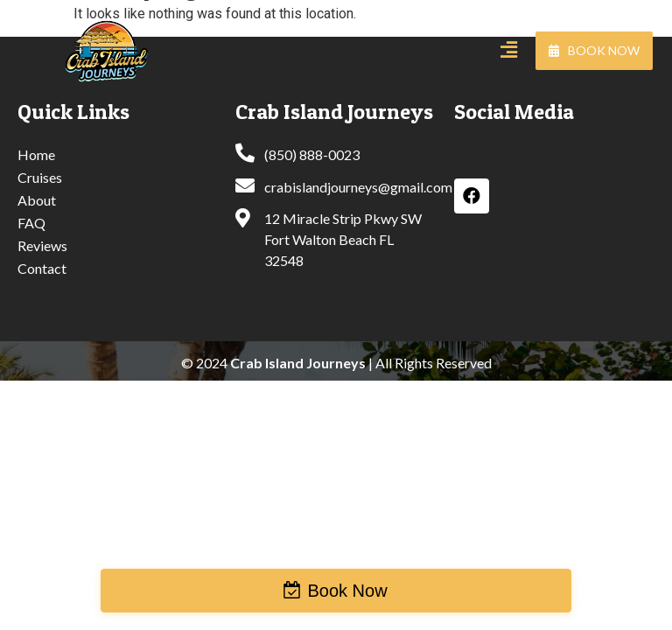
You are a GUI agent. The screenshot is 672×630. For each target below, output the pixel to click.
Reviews (42, 245)
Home (36, 154)
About (37, 200)
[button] (594, 51)
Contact (42, 268)
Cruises (40, 177)
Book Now (347, 591)
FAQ (31, 223)
